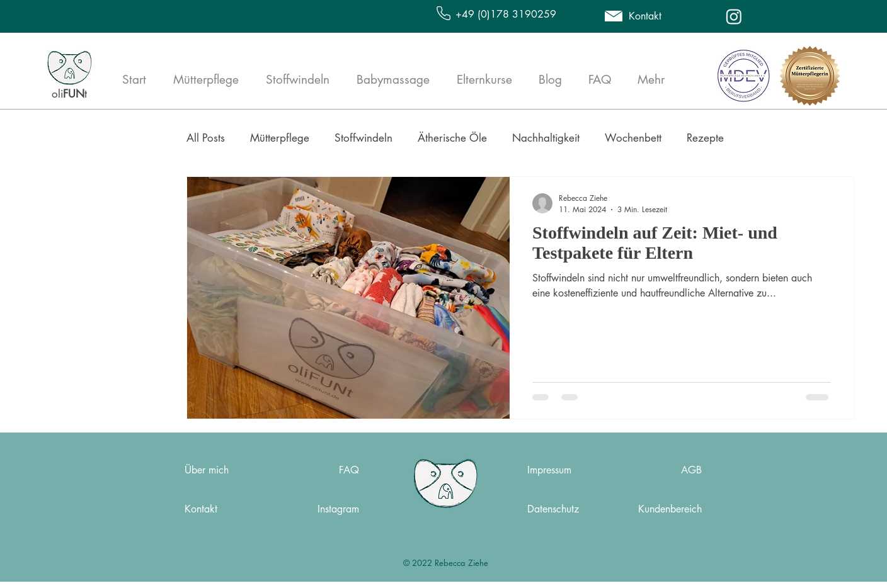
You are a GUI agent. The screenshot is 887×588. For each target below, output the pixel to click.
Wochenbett (633, 138)
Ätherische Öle (452, 138)
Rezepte (705, 138)
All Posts (206, 138)
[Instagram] (734, 16)
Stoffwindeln (363, 138)
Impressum (549, 470)
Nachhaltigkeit (546, 138)
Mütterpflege (280, 138)
